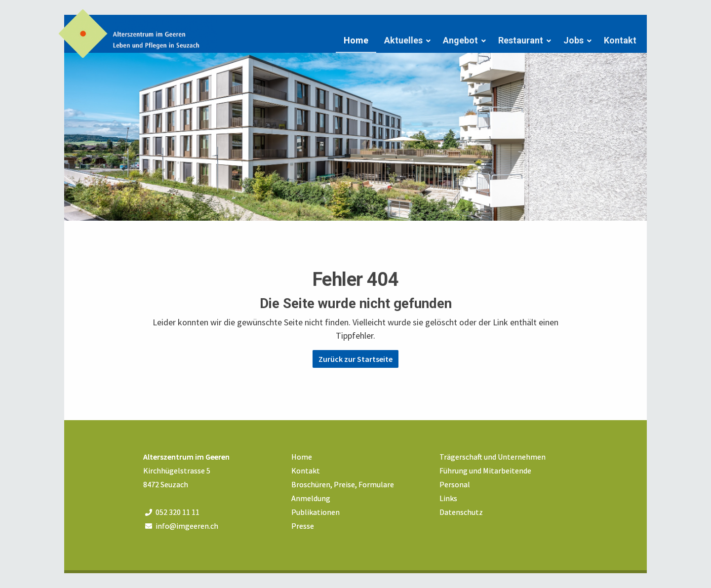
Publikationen (316, 512)
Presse (303, 526)
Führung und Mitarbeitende (485, 470)
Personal (455, 484)
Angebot (460, 40)
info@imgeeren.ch (187, 526)
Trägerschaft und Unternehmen (493, 457)
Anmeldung (311, 498)
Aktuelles (403, 40)
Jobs (573, 40)
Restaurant (521, 40)
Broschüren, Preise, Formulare (343, 484)
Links (448, 498)
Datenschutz (461, 512)
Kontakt (620, 40)
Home (356, 40)
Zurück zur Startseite (355, 359)
